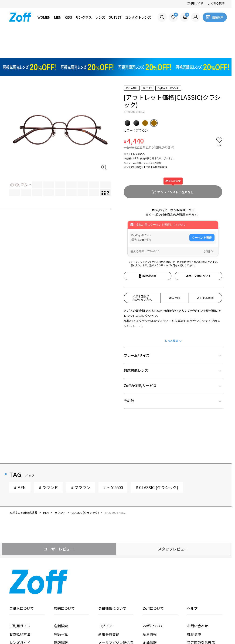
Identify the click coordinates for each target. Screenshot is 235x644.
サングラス (84, 17)
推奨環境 (194, 564)
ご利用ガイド (195, 3)
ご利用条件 (196, 589)
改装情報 (61, 581)
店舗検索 (61, 556)
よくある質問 (216, 3)
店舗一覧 (61, 564)
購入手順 (174, 228)
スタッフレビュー (173, 479)
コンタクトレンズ (138, 17)
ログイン (105, 556)
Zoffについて (153, 556)
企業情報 (150, 573)
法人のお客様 (153, 589)
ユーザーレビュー (59, 479)
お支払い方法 (20, 564)
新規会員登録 (109, 564)
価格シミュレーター (25, 581)
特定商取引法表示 (201, 573)
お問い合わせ (198, 556)
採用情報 (150, 581)
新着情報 (150, 564)
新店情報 (61, 573)
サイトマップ (198, 598)
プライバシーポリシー (204, 581)
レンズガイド (20, 573)
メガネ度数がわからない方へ (142, 228)
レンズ (100, 17)
